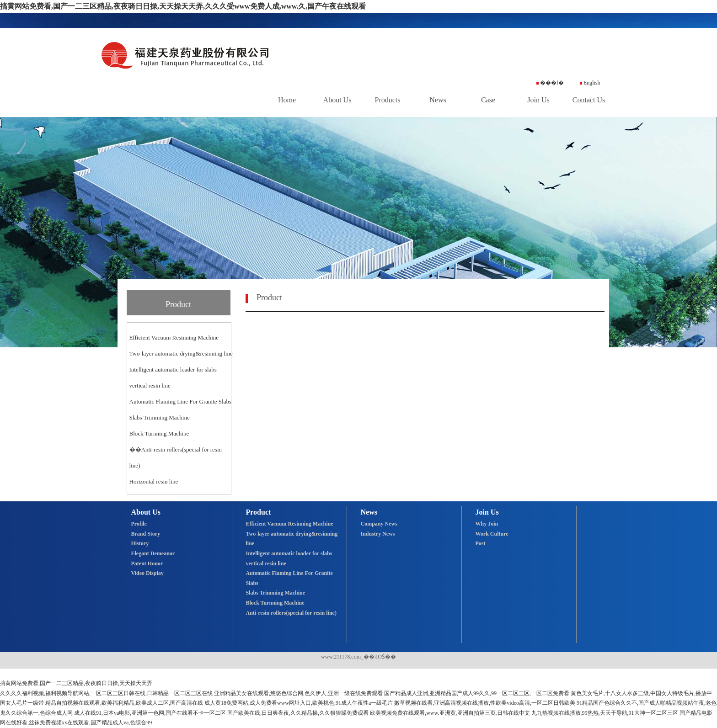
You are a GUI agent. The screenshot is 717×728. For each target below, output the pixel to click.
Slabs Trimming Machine (160, 417)
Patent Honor (147, 563)
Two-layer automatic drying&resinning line (181, 353)
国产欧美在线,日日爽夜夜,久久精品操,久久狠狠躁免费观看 (298, 713)
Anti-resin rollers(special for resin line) (291, 613)
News (438, 100)
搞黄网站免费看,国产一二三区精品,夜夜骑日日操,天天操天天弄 (76, 683)
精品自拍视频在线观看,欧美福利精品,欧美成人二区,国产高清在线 (124, 703)
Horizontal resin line (154, 481)
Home (287, 100)
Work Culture (492, 534)
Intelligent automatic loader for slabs (173, 369)
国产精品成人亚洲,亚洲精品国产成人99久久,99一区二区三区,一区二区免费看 (477, 693)
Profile (139, 524)
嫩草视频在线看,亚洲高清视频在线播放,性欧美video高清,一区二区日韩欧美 (485, 703)
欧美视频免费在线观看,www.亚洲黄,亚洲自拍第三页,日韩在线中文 (450, 713)
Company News (379, 524)
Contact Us (589, 100)
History (140, 543)
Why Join (487, 524)
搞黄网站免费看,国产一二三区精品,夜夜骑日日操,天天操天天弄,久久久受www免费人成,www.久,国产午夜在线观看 (183, 6)
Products (388, 100)
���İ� (550, 83)
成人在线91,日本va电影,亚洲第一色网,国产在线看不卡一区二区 (150, 713)
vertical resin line (150, 385)
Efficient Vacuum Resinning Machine (174, 337)
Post (481, 543)
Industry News (378, 534)
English (590, 83)
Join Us (538, 100)
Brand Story (146, 534)
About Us (337, 100)
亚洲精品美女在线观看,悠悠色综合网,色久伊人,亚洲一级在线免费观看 (298, 693)
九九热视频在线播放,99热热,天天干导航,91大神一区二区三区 (605, 713)
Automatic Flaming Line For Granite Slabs (181, 401)
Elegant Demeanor (153, 553)
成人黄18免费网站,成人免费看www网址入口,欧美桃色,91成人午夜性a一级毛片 (299, 703)
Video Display (147, 573)
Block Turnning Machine (159, 433)
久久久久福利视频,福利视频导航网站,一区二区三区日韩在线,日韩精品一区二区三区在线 (106, 693)
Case (488, 100)
